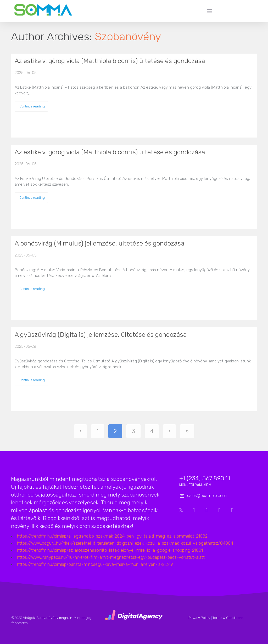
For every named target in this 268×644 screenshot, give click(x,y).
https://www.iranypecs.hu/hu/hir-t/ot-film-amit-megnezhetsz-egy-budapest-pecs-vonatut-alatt (111, 557)
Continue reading (32, 106)
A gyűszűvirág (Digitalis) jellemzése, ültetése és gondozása (101, 335)
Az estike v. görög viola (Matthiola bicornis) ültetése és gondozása (110, 61)
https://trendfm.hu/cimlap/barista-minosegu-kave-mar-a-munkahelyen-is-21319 (95, 564)
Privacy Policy (199, 618)
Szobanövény (128, 37)
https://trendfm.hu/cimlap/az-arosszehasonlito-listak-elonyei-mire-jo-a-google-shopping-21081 (110, 550)
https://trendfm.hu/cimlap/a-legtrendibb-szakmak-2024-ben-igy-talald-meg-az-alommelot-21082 (112, 536)
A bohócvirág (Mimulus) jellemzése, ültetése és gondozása (99, 243)
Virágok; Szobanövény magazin (48, 618)
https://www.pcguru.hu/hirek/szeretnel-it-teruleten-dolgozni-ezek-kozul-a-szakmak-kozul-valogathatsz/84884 (125, 543)
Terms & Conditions (228, 618)
